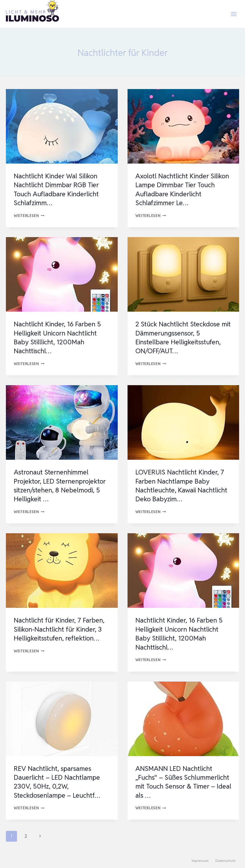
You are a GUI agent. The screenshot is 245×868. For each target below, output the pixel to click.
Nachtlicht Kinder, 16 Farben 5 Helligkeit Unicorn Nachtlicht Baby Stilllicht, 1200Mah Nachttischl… (59, 337)
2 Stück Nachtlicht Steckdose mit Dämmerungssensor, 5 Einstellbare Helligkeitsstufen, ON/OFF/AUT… (180, 337)
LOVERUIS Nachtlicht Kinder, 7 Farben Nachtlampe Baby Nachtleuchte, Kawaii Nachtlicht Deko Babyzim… (182, 485)
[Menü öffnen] (234, 14)
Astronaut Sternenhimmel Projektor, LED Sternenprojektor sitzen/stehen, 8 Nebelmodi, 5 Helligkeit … (62, 485)
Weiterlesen (29, 216)
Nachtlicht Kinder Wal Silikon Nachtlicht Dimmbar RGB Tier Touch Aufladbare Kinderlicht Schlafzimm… (58, 189)
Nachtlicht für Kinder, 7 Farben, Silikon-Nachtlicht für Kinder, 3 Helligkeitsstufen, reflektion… (61, 629)
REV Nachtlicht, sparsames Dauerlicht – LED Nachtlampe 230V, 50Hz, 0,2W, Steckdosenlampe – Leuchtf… (59, 782)
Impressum (200, 861)
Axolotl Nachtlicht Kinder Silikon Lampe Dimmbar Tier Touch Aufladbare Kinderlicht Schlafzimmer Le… (180, 189)
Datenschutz (226, 861)
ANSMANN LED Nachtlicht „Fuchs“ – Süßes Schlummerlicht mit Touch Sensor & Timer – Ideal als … (179, 782)
